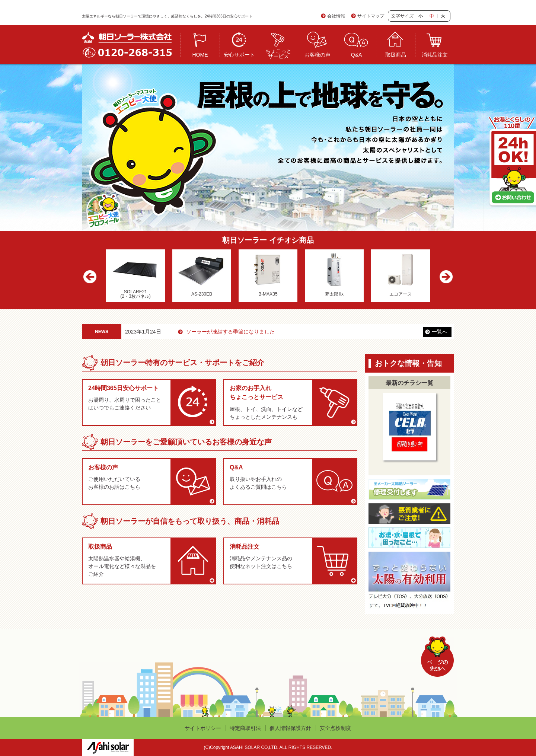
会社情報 (336, 16)
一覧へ (440, 332)
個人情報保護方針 (290, 728)
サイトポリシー (203, 728)
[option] (135, 276)
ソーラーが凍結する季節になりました (244, 332)
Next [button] (444, 277)
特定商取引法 (245, 728)
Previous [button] (92, 277)
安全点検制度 (335, 728)
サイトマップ (371, 16)
